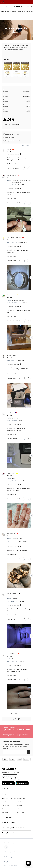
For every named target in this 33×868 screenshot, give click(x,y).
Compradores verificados (13, 141)
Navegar (16, 794)
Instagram (7, 778)
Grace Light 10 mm (22, 551)
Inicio (3, 16)
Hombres (5, 809)
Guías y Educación (16, 833)
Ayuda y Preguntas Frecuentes (16, 828)
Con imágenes (10, 138)
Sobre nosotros (16, 818)
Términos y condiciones (12, 852)
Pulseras (19, 805)
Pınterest (11, 778)
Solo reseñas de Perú (12, 134)
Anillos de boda (21, 798)
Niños (18, 809)
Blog (19, 778)
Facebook (4, 778)
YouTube (15, 778)
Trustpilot (5, 789)
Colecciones (20, 812)
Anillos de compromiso (9, 798)
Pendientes (5, 805)
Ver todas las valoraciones (10, 774)
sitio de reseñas (18, 49)
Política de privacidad (11, 857)
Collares (19, 802)
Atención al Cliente (16, 823)
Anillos (4, 802)
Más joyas (5, 812)
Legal (6, 862)
